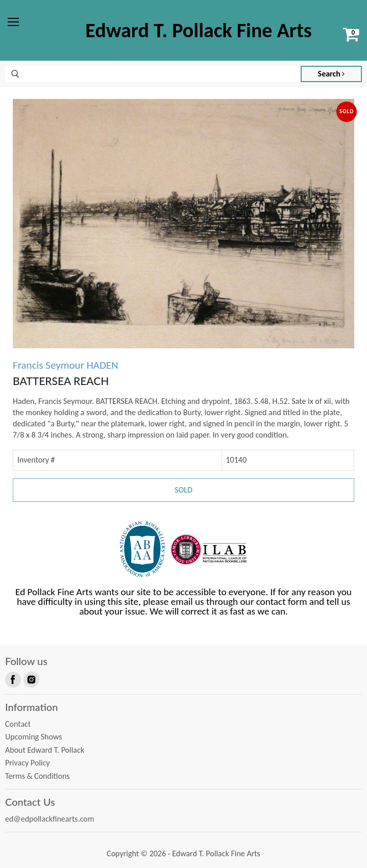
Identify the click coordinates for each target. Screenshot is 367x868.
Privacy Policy (28, 763)
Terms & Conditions (38, 776)
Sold (184, 490)
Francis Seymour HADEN (66, 365)
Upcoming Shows (33, 737)
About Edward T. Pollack (45, 750)
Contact (18, 724)
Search (332, 74)
